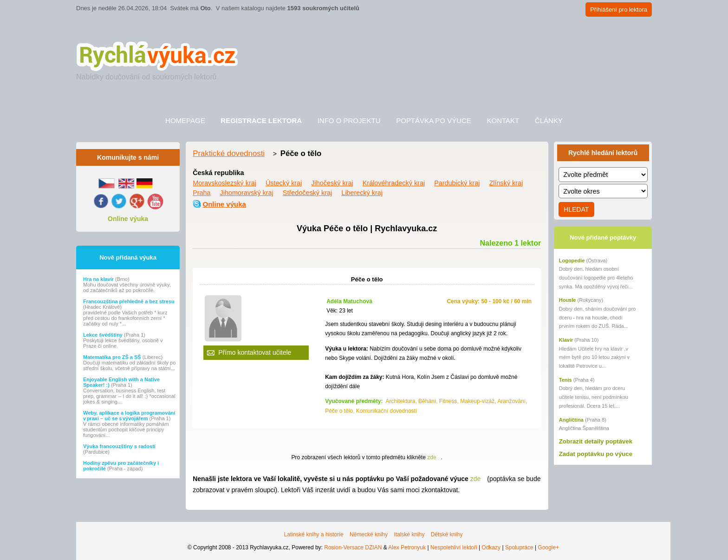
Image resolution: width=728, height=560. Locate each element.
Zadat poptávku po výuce (596, 454)
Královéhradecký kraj (394, 183)
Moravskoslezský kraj (224, 183)
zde (432, 457)
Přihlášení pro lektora (619, 10)
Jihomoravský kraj (247, 193)
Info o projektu (349, 120)
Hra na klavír (99, 279)
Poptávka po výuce (434, 120)
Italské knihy (409, 534)
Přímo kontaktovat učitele (255, 352)
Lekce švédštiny (104, 335)
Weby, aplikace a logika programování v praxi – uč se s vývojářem (129, 416)
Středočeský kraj (307, 193)
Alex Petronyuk (407, 547)
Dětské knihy (447, 534)
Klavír (566, 340)
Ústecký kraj (284, 183)
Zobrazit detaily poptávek (596, 441)
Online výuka (128, 219)
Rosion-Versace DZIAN (353, 547)
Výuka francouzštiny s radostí (119, 446)
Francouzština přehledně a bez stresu (129, 301)
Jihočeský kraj (332, 183)
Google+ (548, 547)
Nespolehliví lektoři (454, 547)
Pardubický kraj (457, 183)
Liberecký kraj (362, 193)
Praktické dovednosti (229, 153)
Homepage (185, 120)
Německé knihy (369, 534)
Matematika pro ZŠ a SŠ (113, 357)
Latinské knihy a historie (314, 534)
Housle (568, 300)
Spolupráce (519, 547)
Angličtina (571, 420)
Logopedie (572, 260)
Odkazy (491, 547)
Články (549, 120)
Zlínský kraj (506, 183)
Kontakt (503, 120)
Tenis (565, 380)
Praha (201, 193)
